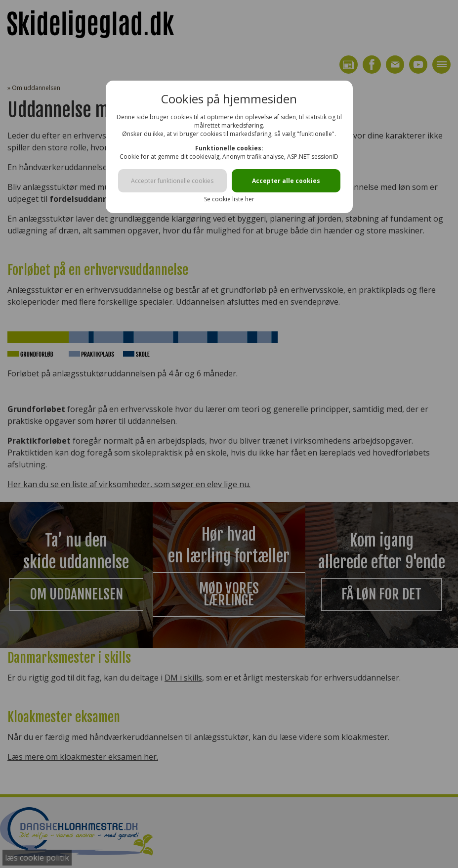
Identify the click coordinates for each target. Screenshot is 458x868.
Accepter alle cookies (286, 181)
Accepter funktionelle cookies (172, 181)
